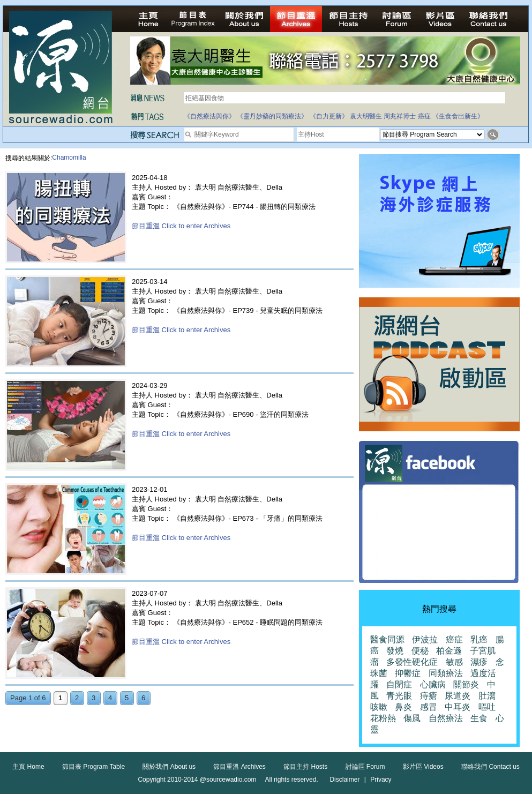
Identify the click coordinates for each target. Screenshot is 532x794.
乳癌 (479, 639)
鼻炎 (403, 707)
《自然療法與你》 (209, 116)
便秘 (420, 651)
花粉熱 (383, 718)
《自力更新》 (329, 116)
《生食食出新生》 (458, 116)
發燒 (395, 651)
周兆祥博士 (400, 116)
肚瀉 (487, 696)
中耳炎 (458, 707)
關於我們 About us (169, 767)
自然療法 (446, 718)
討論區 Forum (365, 767)
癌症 (424, 116)
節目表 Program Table (93, 767)
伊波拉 (425, 639)
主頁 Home (28, 767)
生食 (479, 718)
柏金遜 (449, 651)
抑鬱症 (408, 673)
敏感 (454, 662)
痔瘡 (429, 696)
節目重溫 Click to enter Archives (181, 226)
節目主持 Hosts (305, 767)
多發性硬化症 (412, 662)
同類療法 (446, 673)
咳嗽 (379, 707)
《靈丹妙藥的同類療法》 (272, 116)
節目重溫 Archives (239, 767)
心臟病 (433, 684)
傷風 (412, 718)
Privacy (381, 780)
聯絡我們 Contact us (490, 767)
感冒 (429, 707)
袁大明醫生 (366, 116)
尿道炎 (458, 696)
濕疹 (479, 662)
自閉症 (399, 684)
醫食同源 (387, 639)
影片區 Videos (423, 767)
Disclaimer (344, 780)
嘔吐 (487, 707)
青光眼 (399, 696)
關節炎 (466, 684)
